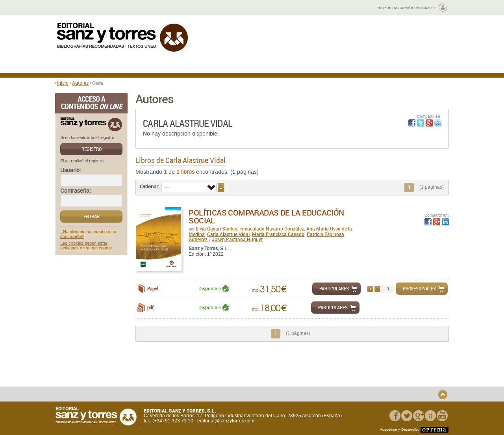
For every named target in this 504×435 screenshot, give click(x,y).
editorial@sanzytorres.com (226, 421)
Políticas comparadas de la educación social (266, 217)
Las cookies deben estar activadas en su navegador (86, 246)
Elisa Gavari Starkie (216, 229)
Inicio (63, 83)
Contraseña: (76, 191)
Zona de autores (76, 8)
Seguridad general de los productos (202, 390)
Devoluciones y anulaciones (194, 384)
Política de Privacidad (375, 372)
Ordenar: (150, 187)
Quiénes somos (95, 372)
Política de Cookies (372, 385)
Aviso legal (364, 378)
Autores (80, 83)
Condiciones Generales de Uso (299, 372)
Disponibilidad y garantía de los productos (198, 374)
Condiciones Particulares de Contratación (296, 381)
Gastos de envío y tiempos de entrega (110, 381)
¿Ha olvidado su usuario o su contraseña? (88, 234)
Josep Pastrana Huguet (237, 239)
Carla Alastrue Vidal (228, 234)
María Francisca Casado (278, 234)
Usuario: (71, 171)
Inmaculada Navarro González (272, 229)
